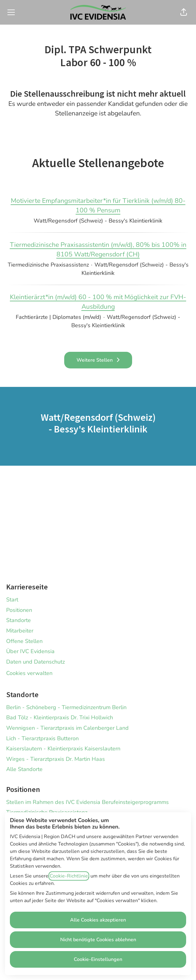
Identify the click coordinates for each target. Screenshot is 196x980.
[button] (184, 12)
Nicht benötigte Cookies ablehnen (98, 940)
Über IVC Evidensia (30, 651)
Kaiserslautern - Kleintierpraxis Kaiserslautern (63, 749)
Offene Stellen (24, 641)
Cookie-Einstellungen (98, 959)
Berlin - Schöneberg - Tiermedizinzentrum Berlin (66, 707)
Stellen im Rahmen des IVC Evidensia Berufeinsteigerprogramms (88, 802)
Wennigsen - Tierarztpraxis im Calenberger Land (67, 728)
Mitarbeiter (20, 631)
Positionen (19, 610)
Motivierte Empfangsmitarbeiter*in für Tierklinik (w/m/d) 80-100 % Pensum (98, 206)
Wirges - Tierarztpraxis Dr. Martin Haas (56, 759)
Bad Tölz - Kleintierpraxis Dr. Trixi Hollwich (60, 717)
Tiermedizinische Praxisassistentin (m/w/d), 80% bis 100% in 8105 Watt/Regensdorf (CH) (98, 250)
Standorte (19, 620)
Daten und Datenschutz (35, 662)
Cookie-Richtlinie (69, 876)
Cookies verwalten (29, 673)
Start (12, 600)
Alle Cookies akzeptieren (98, 920)
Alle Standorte (24, 769)
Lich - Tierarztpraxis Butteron (42, 738)
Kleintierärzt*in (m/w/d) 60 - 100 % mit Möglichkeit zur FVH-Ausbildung (98, 302)
